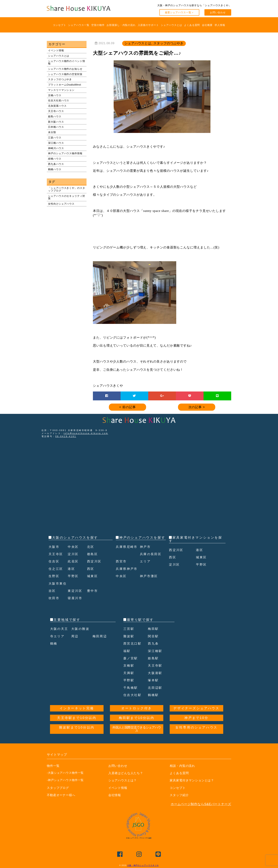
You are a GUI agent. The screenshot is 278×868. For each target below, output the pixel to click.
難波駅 (129, 636)
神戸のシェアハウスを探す (142, 538)
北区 (91, 547)
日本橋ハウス (56, 127)
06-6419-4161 (66, 436)
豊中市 (93, 591)
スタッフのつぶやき (60, 79)
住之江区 (56, 569)
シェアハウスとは (171, 25)
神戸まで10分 (196, 718)
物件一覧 (54, 766)
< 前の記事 (128, 407)
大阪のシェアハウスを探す (75, 538)
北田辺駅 (155, 688)
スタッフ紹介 (180, 795)
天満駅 (129, 673)
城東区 (93, 576)
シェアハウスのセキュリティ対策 (67, 197)
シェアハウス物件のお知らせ (65, 69)
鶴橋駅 (154, 695)
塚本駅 (154, 680)
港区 (72, 569)
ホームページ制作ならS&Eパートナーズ (201, 804)
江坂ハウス (55, 138)
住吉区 (54, 561)
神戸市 (146, 554)
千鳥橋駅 (131, 688)
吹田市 (54, 598)
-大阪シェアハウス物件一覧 (65, 773)
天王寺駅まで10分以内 (77, 718)
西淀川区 (95, 561)
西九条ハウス (56, 164)
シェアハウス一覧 (79, 25)
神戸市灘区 (149, 584)
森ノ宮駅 (131, 658)
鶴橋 (54, 644)
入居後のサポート (148, 25)
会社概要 (207, 25)
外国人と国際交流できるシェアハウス (137, 729)
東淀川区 (75, 591)
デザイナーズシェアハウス (196, 708)
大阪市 (54, 547)
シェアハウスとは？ (123, 780)
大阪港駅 (155, 673)
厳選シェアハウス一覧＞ (179, 12)
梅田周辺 (100, 636)
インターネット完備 (77, 708)
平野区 (73, 576)
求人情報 (220, 25)
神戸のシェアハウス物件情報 (65, 153)
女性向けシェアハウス (61, 204)
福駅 (127, 651)
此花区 (73, 561)
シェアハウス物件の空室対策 (65, 74)
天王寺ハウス (56, 111)
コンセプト (59, 25)
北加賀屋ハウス (57, 106)
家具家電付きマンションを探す (196, 539)
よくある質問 (192, 25)
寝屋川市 (75, 598)
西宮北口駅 (133, 644)
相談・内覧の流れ (183, 766)
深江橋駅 (155, 651)
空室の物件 (98, 25)
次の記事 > (197, 407)
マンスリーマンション (61, 90)
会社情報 (115, 795)
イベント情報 (56, 50)
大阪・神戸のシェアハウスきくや (143, 865)
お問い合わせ (218, 12)
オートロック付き (137, 708)
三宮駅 (129, 629)
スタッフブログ (59, 788)
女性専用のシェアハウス (196, 727)
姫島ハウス (55, 116)
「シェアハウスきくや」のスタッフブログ (67, 189)
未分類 (52, 132)
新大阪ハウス (56, 122)
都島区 (93, 554)
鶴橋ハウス (55, 169)
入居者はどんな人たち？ (127, 773)
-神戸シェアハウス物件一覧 (65, 780)
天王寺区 (56, 554)
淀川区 (73, 554)
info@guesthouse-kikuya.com (86, 433)
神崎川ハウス (56, 148)
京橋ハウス (55, 95)
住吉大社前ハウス (59, 100)
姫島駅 (154, 658)
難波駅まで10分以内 (77, 727)
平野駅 (129, 680)
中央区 (73, 547)
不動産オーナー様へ (62, 795)
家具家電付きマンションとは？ (193, 780)
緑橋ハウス (55, 159)
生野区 (54, 576)
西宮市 (122, 569)
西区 (91, 569)
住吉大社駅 (133, 695)
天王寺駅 (155, 666)
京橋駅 (129, 666)
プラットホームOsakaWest (65, 85)
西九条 (154, 644)
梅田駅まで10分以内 (137, 718)
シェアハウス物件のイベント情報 (67, 62)
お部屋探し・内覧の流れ (121, 25)
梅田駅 (154, 629)
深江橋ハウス (56, 143)
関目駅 (154, 636)
